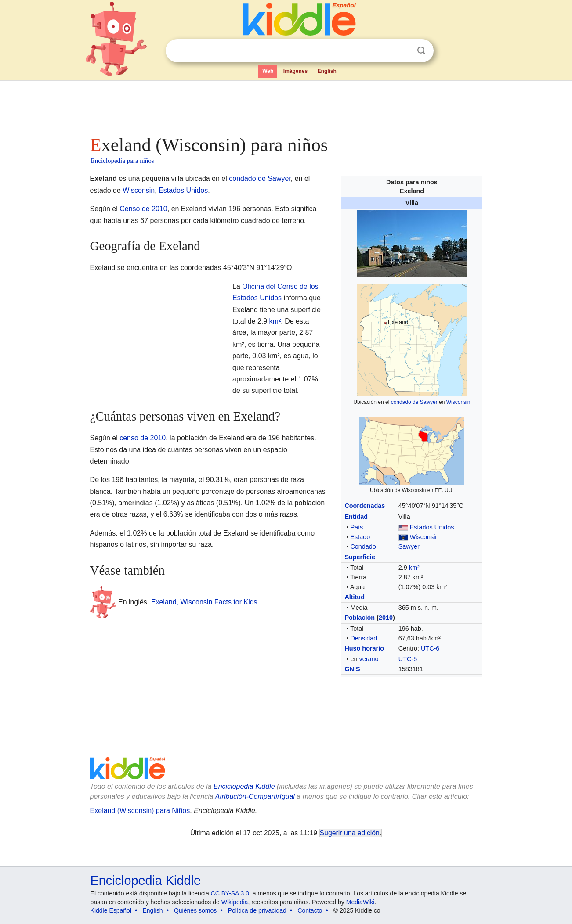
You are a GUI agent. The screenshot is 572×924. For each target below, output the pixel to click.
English (327, 71)
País (357, 527)
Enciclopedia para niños (123, 161)
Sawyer (409, 546)
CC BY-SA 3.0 (230, 893)
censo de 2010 (143, 438)
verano (369, 659)
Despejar (403, 51)
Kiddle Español (111, 910)
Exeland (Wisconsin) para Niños (140, 811)
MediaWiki (360, 902)
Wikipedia (235, 902)
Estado (360, 537)
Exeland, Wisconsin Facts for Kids (204, 602)
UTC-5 (408, 659)
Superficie (360, 557)
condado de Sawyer (414, 402)
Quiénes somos (195, 910)
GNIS (352, 669)
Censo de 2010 (143, 209)
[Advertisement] (286, 105)
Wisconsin (458, 402)
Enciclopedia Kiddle (146, 881)
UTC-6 (430, 648)
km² (414, 568)
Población (360, 618)
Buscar (421, 51)
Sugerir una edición (350, 833)
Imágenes (295, 71)
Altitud (355, 597)
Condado (363, 546)
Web (268, 71)
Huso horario (364, 648)
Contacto (310, 910)
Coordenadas (365, 506)
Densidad (364, 638)
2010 (386, 618)
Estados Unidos (432, 527)
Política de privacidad (257, 910)
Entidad (356, 517)
